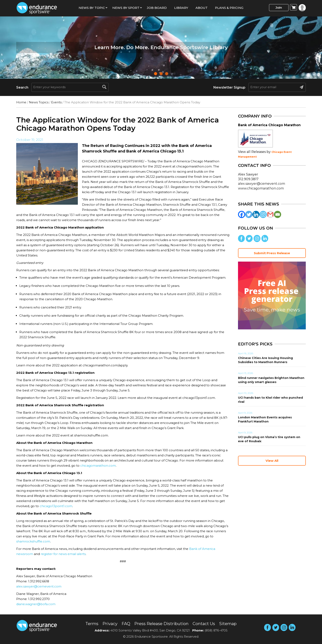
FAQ (126, 624)
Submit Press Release (272, 253)
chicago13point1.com (56, 506)
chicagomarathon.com (98, 466)
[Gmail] (270, 214)
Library (181, 8)
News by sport (126, 8)
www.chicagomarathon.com (261, 188)
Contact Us (204, 624)
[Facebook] (242, 214)
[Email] (278, 214)
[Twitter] (249, 214)
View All (272, 461)
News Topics (39, 102)
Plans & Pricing (229, 8)
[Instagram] (263, 214)
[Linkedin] (256, 214)
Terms (92, 624)
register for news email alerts (63, 554)
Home (21, 102)
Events (56, 102)
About (202, 8)
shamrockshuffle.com (33, 541)
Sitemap (228, 624)
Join (279, 8)
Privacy (110, 624)
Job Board (157, 8)
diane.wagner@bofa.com (36, 604)
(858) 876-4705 (216, 630)
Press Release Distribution (161, 624)
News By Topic (92, 8)
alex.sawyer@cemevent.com (39, 586)
